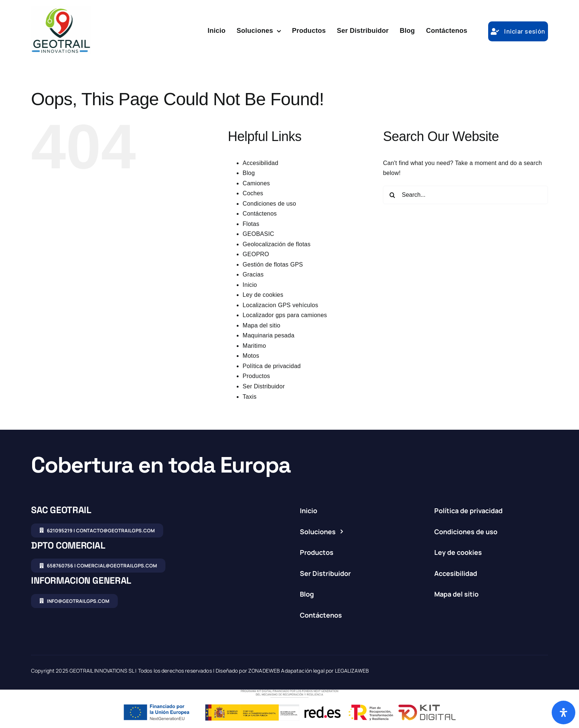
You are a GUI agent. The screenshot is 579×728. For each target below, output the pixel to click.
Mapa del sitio (261, 325)
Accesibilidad (261, 163)
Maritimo (254, 346)
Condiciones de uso (269, 204)
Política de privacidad (272, 366)
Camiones (256, 183)
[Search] (392, 195)
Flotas (251, 224)
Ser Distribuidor (264, 386)
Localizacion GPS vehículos (280, 305)
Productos (256, 376)
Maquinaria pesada (268, 335)
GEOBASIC (258, 234)
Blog (249, 173)
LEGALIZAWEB (352, 671)
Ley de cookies (263, 295)
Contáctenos (260, 214)
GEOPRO (256, 254)
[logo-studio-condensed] (61, 9)
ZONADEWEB (264, 671)
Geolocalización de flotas (277, 244)
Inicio (250, 285)
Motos (251, 356)
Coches (253, 193)
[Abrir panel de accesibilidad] (563, 712)
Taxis (250, 397)
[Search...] (465, 195)
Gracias (253, 274)
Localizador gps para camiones (285, 315)
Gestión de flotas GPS (273, 265)
